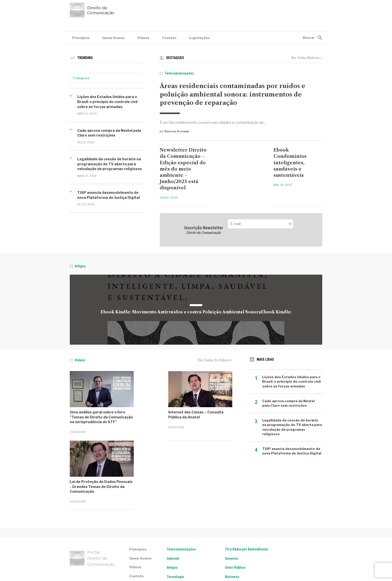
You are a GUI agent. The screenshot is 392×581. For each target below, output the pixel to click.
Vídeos (143, 38)
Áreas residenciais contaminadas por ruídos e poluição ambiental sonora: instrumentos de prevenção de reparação (232, 94)
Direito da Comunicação (92, 10)
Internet (173, 509)
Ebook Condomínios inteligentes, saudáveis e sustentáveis (290, 163)
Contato (169, 38)
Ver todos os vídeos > (215, 360)
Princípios (81, 38)
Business (232, 527)
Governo (232, 509)
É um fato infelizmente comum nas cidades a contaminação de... (213, 122)
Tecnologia (175, 527)
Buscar (309, 38)
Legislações (199, 38)
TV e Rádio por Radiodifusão (247, 499)
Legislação (175, 536)
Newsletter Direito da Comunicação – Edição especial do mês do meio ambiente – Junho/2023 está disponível (183, 169)
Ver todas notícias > (307, 58)
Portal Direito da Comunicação (92, 509)
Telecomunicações (179, 73)
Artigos (80, 266)
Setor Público (235, 518)
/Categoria (81, 78)
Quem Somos (113, 38)
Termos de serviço (84, 561)
